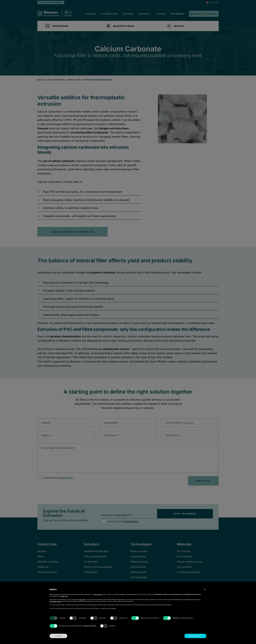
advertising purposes (56, 601)
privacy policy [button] (98, 594)
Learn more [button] (58, 636)
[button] (205, 589)
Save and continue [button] (195, 636)
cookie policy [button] (64, 596)
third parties (82, 600)
